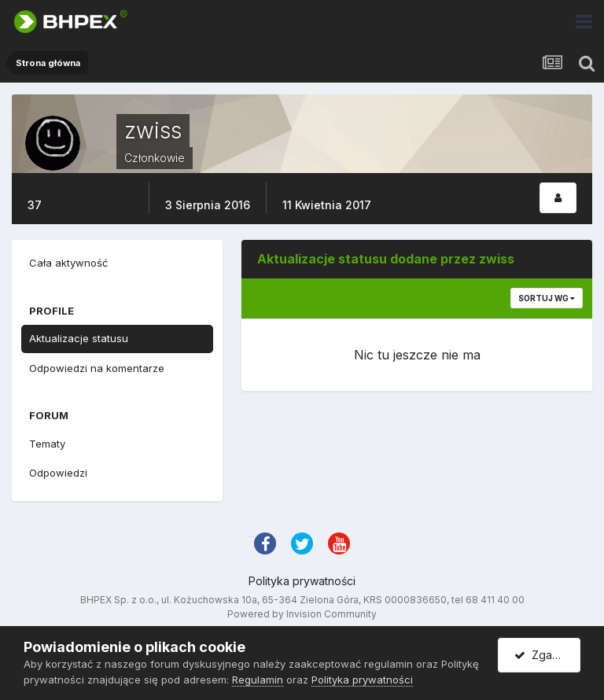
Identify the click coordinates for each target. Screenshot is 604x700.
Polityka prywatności (302, 581)
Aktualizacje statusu (79, 338)
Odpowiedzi (58, 473)
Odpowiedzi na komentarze (97, 368)
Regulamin (258, 680)
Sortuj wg (547, 298)
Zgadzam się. (547, 655)
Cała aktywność (68, 263)
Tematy (47, 444)
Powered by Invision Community (302, 614)
